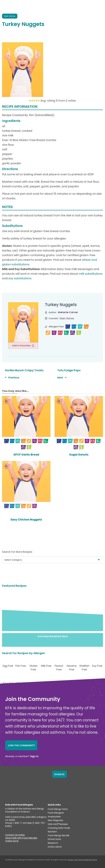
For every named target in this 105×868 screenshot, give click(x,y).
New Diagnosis (55, 820)
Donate (59, 774)
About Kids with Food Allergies (21, 838)
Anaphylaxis (54, 817)
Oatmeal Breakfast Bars (53, 636)
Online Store (12, 841)
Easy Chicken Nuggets (26, 520)
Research (53, 843)
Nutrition (52, 832)
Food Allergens (56, 813)
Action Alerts (55, 847)
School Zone (54, 839)
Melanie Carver (68, 312)
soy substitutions (20, 278)
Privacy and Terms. (76, 860)
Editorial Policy (91, 860)
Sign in (34, 756)
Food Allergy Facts (58, 809)
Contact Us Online (15, 835)
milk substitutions (91, 274)
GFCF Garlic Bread (26, 455)
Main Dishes (67, 318)
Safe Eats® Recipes (58, 824)
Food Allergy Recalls (59, 836)
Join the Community (21, 745)
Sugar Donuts (79, 455)
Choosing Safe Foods (59, 828)
